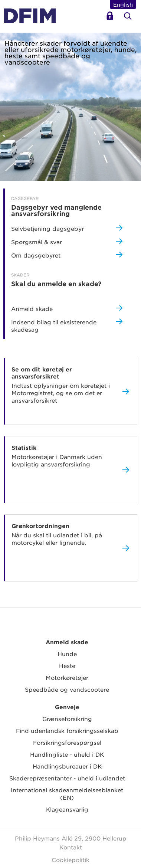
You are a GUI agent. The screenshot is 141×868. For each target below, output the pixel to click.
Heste (67, 666)
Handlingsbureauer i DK (67, 766)
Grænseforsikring (67, 719)
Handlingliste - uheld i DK (67, 754)
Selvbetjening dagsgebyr (111, 19)
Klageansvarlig (67, 809)
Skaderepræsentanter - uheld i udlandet (67, 778)
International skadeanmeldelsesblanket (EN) (67, 794)
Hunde (67, 654)
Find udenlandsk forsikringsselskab (67, 731)
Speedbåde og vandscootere (67, 689)
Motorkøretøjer (67, 677)
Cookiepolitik (70, 860)
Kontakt (71, 847)
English (123, 4)
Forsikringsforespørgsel (67, 742)
